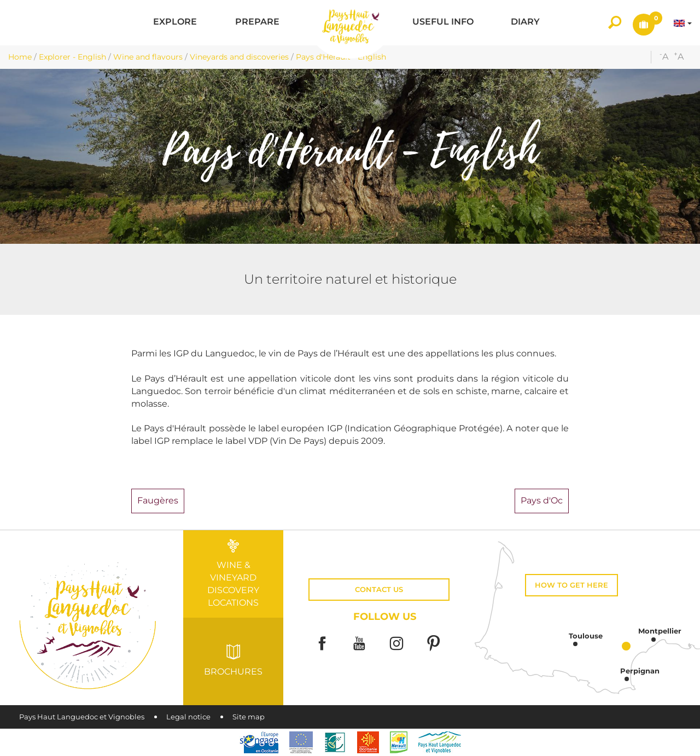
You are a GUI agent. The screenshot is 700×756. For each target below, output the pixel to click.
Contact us (379, 590)
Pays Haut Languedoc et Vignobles (82, 717)
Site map (249, 717)
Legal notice (188, 717)
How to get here (571, 585)
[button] (175, 23)
